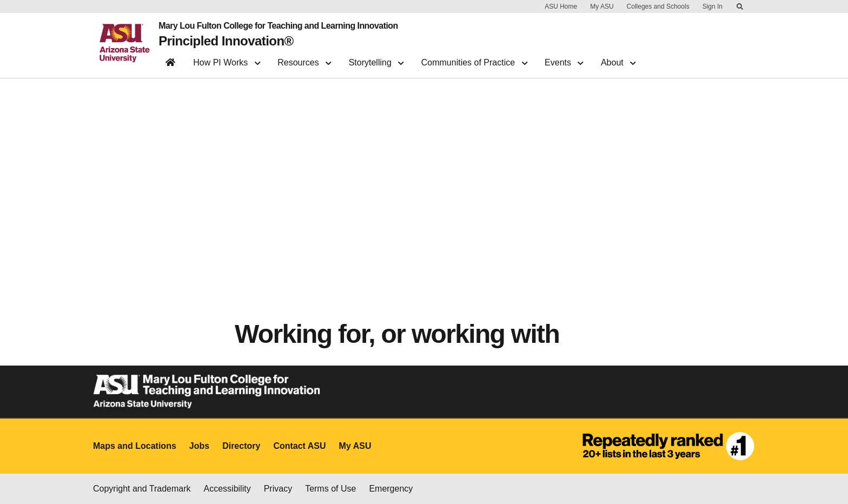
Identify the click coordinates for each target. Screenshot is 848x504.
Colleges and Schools (658, 6)
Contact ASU (299, 446)
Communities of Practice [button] (474, 62)
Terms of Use (330, 489)
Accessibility (227, 489)
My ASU (602, 6)
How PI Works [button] (227, 62)
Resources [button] (304, 62)
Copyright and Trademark (142, 489)
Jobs (199, 446)
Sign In (713, 6)
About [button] (618, 62)
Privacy (278, 489)
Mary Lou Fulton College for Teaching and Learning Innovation (278, 26)
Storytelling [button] (376, 62)
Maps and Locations (135, 446)
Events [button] (564, 62)
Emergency (391, 489)
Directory (241, 446)
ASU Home (561, 6)
